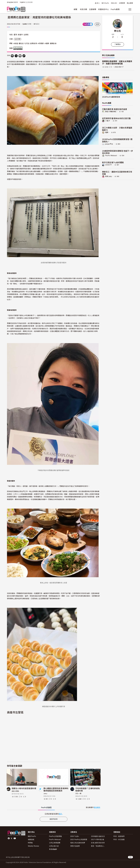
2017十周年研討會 (98, 840)
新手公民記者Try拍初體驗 (113, 162)
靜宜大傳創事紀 (111, 112)
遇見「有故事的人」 (98, 846)
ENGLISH (114, 3)
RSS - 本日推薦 (119, 840)
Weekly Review (33, 846)
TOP (130, 857)
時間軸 (30, 843)
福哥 (107, 132)
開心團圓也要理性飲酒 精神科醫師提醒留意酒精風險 (56, 789)
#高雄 (16, 43)
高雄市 (20, 35)
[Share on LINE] (20, 56)
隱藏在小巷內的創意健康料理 (24, 788)
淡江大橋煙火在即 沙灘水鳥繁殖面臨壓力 (117, 129)
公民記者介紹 (54, 846)
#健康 (47, 43)
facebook (9, 838)
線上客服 (130, 3)
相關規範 (31, 840)
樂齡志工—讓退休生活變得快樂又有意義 (117, 173)
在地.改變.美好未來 (98, 843)
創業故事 (34, 43)
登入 (98, 3)
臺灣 (15, 35)
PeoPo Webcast (111, 156)
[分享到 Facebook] (12, 56)
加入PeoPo (105, 3)
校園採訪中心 (103, 9)
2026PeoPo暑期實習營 (111, 97)
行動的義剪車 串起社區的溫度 (115, 109)
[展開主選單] (130, 9)
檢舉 (97, 24)
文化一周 (78, 794)
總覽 (75, 9)
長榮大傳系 (15, 791)
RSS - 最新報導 (119, 836)
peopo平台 (109, 144)
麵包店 (21, 43)
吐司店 (27, 43)
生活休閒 (17, 39)
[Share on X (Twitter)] (16, 56)
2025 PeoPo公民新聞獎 (79, 840)
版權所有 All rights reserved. (18, 48)
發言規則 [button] (97, 807)
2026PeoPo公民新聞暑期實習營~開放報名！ (117, 140)
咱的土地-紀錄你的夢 (78, 843)
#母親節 (41, 43)
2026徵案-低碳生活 (98, 836)
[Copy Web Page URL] (24, 56)
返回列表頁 (54, 819)
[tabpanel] (54, 814)
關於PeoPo (32, 836)
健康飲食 (53, 43)
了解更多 (117, 44)
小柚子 (108, 121)
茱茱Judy (108, 176)
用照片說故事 (75, 846)
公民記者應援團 (55, 843)
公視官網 (122, 3)
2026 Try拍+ (75, 836)
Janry (45, 794)
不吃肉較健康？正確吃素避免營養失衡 (88, 789)
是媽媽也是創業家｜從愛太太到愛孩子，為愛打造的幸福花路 (117, 63)
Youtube (15, 838)
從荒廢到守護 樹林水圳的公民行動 (116, 118)
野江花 (117, 31)
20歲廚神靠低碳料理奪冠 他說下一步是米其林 (117, 152)
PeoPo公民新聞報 (56, 836)
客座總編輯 (53, 849)
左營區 (26, 35)
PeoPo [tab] (46, 807)
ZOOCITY (109, 165)
